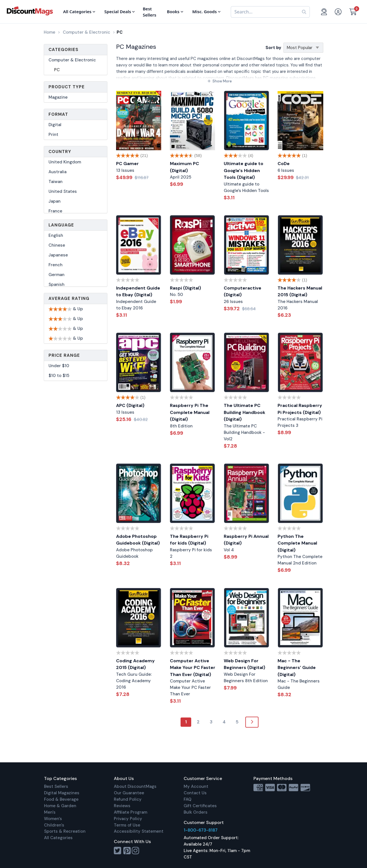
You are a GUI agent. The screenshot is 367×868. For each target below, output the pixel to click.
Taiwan (56, 182)
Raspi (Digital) (185, 288)
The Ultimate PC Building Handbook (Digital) (244, 412)
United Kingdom (65, 162)
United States (63, 191)
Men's (50, 812)
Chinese (57, 245)
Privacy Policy (128, 819)
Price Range (64, 355)
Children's (54, 825)
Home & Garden (60, 806)
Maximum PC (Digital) (184, 167)
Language (61, 225)
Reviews (122, 806)
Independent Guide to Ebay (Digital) (138, 291)
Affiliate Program (131, 812)
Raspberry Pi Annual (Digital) (246, 540)
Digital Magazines (62, 793)
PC (57, 70)
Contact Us (195, 793)
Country (60, 152)
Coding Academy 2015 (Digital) (135, 664)
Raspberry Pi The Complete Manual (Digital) (190, 412)
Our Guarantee (129, 793)
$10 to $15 (59, 376)
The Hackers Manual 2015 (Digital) (300, 291)
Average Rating (69, 298)
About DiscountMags (135, 786)
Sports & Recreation (65, 831)
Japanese (58, 255)
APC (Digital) (130, 405)
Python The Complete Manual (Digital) (297, 543)
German (56, 275)
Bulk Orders (196, 812)
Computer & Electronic (72, 60)
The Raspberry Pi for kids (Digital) (189, 540)
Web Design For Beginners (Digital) (244, 664)
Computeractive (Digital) (243, 291)
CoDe (284, 164)
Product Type (67, 87)
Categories (64, 50)
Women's (53, 819)
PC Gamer (127, 164)
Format (58, 114)
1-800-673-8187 (201, 830)
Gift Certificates (200, 806)
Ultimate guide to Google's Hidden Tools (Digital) (243, 170)
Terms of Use (127, 825)
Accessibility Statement (139, 831)
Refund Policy (128, 799)
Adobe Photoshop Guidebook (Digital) (138, 540)
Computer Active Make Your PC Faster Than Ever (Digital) (193, 668)
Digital (55, 125)
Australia (57, 172)
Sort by (273, 48)
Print (53, 135)
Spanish (56, 284)
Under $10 (59, 366)
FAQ (188, 799)
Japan (55, 201)
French (56, 265)
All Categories (58, 838)
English (56, 235)
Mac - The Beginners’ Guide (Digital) (297, 668)
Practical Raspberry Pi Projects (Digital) (300, 409)
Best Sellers (56, 786)
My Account (196, 786)
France (55, 211)
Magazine (58, 97)
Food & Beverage (61, 799)
